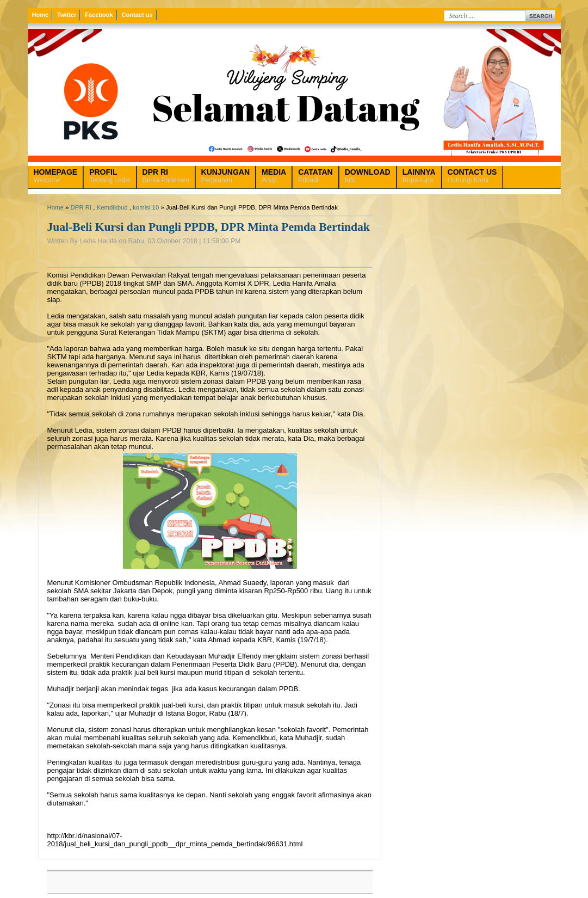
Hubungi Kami (472, 176)
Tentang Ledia (110, 176)
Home (41, 15)
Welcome (56, 176)
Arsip (274, 176)
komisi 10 (146, 207)
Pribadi (315, 176)
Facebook (99, 15)
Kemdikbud (112, 207)
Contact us (137, 15)
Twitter (67, 15)
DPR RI (81, 207)
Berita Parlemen (166, 176)
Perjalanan (225, 176)
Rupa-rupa (419, 176)
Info (368, 176)
